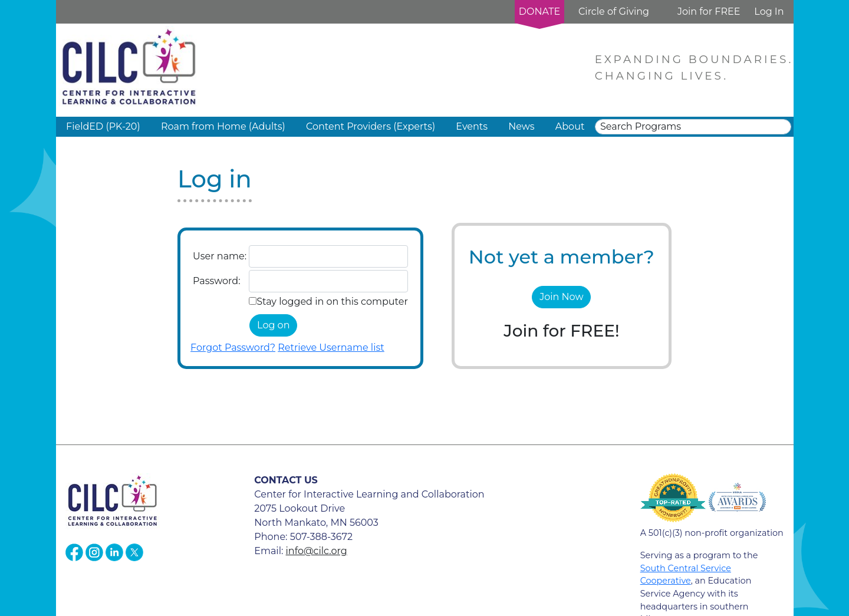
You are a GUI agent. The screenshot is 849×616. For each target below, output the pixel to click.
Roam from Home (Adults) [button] (223, 126)
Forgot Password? (233, 347)
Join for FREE (709, 11)
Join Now (561, 297)
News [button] (521, 126)
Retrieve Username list (331, 347)
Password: (216, 281)
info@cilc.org (317, 551)
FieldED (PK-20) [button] (103, 126)
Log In (769, 11)
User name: (220, 256)
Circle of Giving (614, 11)
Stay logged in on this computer (332, 302)
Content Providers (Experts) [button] (371, 126)
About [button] (570, 126)
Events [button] (472, 126)
